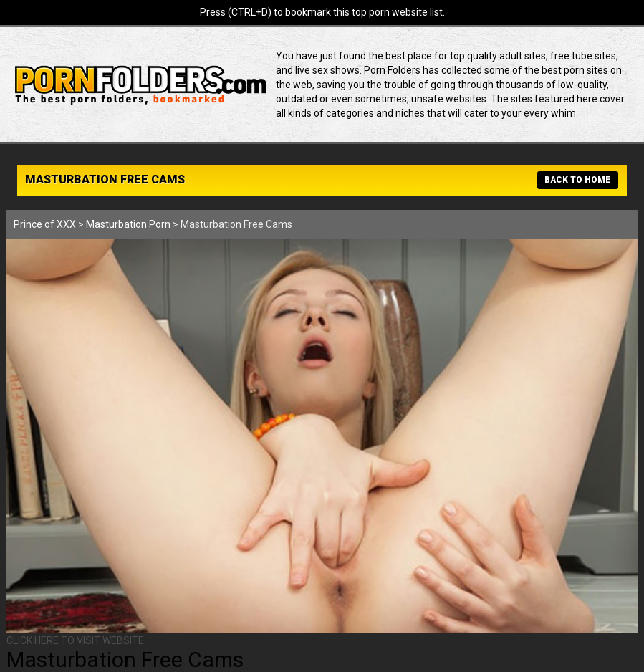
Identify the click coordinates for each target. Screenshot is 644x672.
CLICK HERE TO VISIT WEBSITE (75, 640)
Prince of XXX (45, 224)
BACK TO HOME (578, 180)
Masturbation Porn (128, 224)
